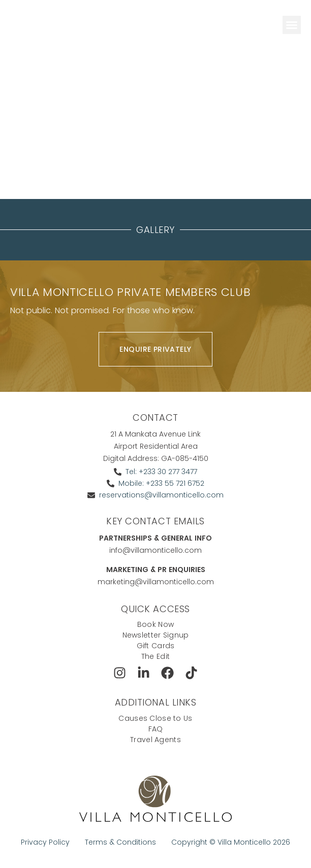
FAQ (156, 729)
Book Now (155, 624)
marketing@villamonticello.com (156, 582)
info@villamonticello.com (155, 550)
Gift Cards (156, 646)
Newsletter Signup (156, 635)
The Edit (155, 656)
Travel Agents (155, 740)
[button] (292, 25)
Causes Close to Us (155, 718)
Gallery (155, 230)
